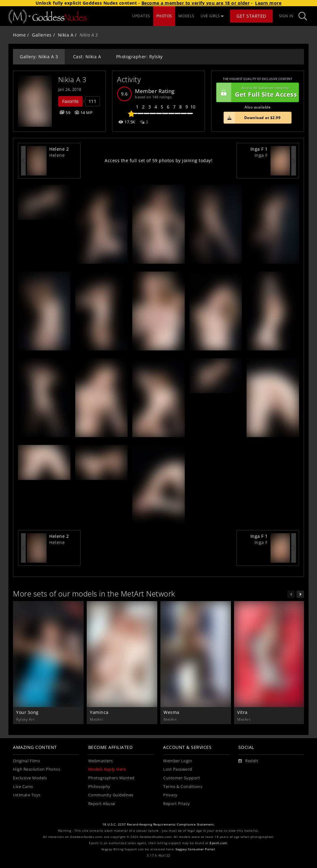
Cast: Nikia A (87, 57)
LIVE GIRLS (212, 16)
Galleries (42, 35)
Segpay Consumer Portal (195, 849)
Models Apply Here (107, 769)
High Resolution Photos (37, 769)
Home (19, 35)
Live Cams (23, 787)
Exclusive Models (30, 778)
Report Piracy (177, 804)
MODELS (186, 16)
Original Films (26, 761)
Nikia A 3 (72, 80)
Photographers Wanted (111, 778)
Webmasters (101, 761)
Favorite (70, 101)
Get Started (251, 16)
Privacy (170, 795)
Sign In (286, 16)
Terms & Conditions (183, 787)
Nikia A (66, 35)
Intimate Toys (27, 795)
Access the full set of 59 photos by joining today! (158, 160)
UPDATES (141, 16)
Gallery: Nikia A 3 (39, 57)
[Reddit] (248, 761)
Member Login (178, 761)
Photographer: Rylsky (139, 57)
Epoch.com (218, 843)
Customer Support (182, 778)
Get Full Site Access (257, 92)
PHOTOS (164, 16)
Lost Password (178, 769)
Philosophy (99, 787)
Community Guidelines (111, 795)
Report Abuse (102, 804)
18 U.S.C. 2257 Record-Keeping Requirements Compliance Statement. (159, 824)
